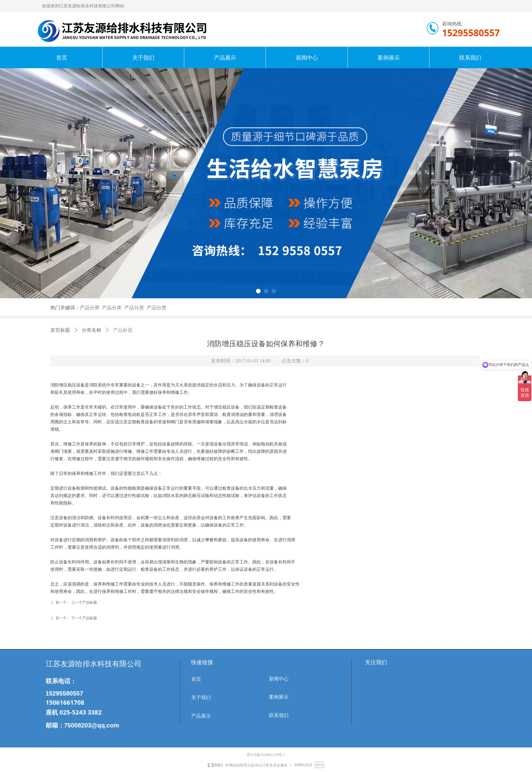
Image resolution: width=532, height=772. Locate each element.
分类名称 (91, 330)
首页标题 (60, 330)
